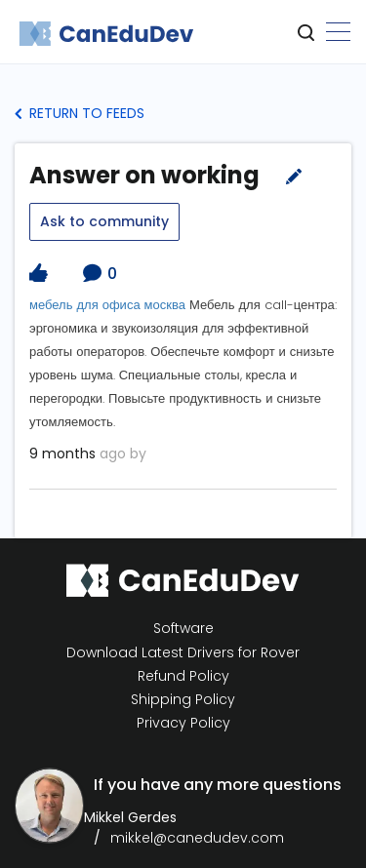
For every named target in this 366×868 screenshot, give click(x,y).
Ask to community (104, 221)
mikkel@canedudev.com (197, 838)
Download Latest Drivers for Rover (183, 652)
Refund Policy (183, 676)
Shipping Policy (183, 700)
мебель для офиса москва (107, 305)
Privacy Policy (183, 723)
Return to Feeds (80, 113)
